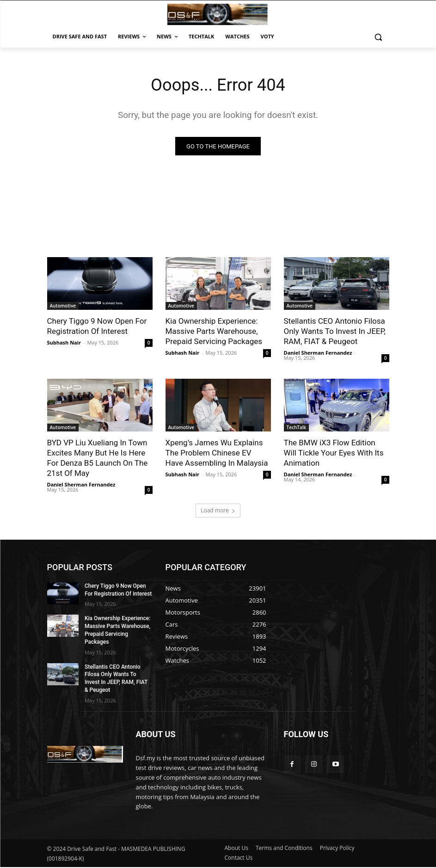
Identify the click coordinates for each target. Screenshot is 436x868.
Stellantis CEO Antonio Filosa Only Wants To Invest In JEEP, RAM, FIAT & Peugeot (335, 332)
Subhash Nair (64, 344)
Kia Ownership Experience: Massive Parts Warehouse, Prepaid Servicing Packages (214, 332)
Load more (218, 511)
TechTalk (297, 429)
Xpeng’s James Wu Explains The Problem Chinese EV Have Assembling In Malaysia (217, 454)
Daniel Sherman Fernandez (318, 354)
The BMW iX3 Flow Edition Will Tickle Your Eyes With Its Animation (334, 454)
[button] (378, 37)
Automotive (63, 307)
